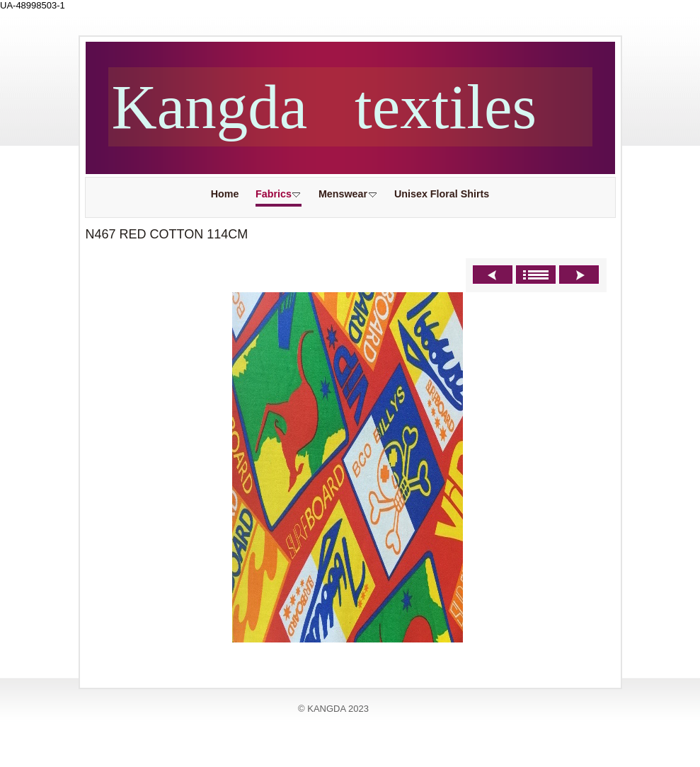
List (536, 275)
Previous (493, 275)
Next (579, 275)
